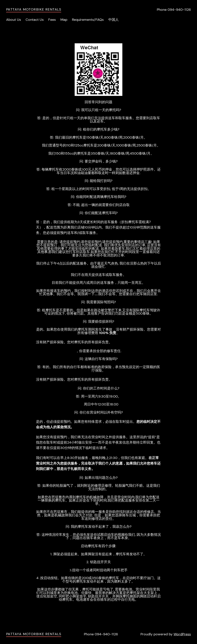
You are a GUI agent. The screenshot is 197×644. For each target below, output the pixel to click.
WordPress (182, 634)
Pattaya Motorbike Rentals (34, 9)
